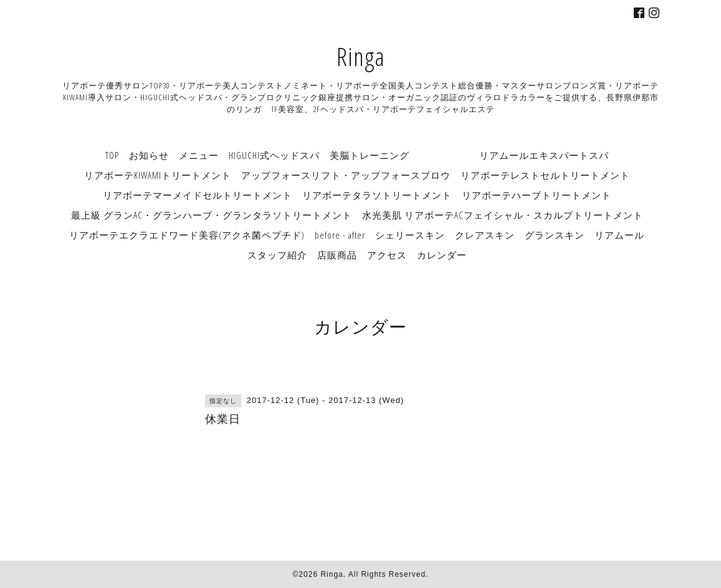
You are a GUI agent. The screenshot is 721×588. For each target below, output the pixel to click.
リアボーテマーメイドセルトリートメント (198, 195)
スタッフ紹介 (277, 255)
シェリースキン (410, 235)
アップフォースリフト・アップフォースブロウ (346, 175)
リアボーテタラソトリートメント (377, 195)
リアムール (619, 235)
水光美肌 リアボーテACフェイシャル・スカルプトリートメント (503, 215)
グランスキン (555, 235)
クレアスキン (485, 235)
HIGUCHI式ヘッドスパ (274, 155)
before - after (340, 235)
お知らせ (149, 155)
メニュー (199, 155)
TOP (112, 155)
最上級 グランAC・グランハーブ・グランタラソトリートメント (212, 215)
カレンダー (442, 255)
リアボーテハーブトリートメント (537, 195)
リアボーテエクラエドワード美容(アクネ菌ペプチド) (187, 235)
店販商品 (337, 255)
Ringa (361, 56)
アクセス (387, 255)
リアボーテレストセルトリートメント (545, 175)
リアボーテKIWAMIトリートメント (158, 175)
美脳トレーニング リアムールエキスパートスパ (469, 155)
